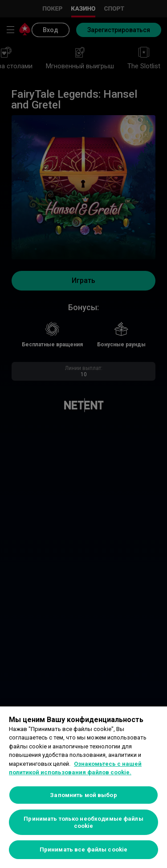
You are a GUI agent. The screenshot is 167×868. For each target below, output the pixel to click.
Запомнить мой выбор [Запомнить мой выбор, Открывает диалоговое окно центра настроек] (83, 795)
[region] (83, 787)
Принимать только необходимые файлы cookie (83, 822)
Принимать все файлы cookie (83, 849)
